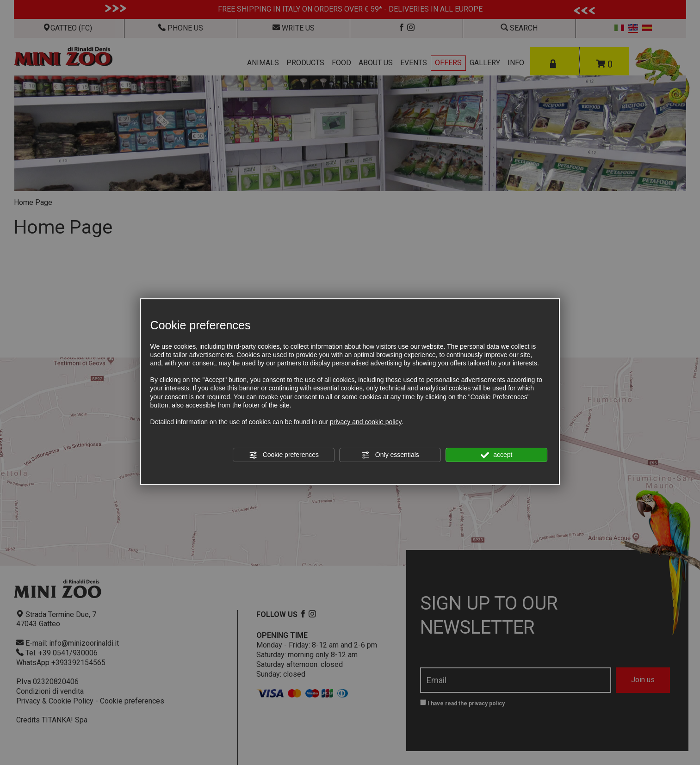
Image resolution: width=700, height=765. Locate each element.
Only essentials (390, 455)
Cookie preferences (284, 455)
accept (496, 455)
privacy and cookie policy (366, 422)
